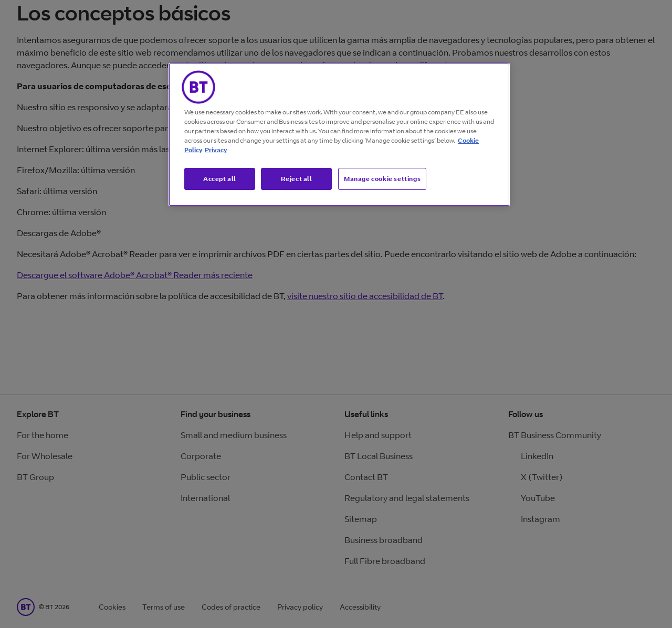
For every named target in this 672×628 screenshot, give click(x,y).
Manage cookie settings (382, 179)
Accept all (220, 179)
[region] (339, 135)
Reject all (297, 179)
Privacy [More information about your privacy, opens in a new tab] (216, 150)
